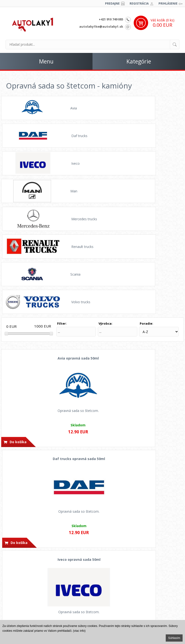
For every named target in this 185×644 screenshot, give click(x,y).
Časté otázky (34, 571)
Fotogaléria (34, 601)
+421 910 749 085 (111, 19)
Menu (46, 61)
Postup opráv (34, 565)
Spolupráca (34, 607)
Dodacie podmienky (92, 583)
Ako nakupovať (92, 565)
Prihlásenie (168, 3)
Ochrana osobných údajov (34, 583)
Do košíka (18, 300)
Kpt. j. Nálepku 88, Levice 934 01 (151, 603)
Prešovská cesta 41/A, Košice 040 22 (151, 609)
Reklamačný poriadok (34, 595)
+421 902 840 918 (151, 565)
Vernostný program (92, 589)
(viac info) (79, 631)
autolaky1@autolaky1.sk (151, 577)
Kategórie (139, 61)
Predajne (112, 3)
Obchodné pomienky (34, 577)
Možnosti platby (92, 571)
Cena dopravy (92, 577)
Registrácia (139, 3)
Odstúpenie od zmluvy (34, 589)
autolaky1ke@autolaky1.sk (101, 26)
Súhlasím (174, 638)
